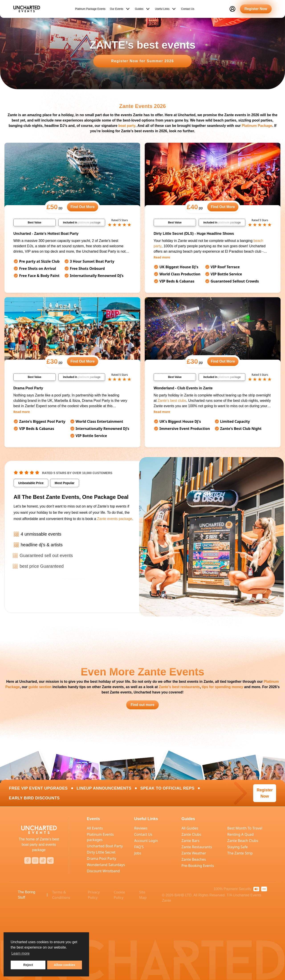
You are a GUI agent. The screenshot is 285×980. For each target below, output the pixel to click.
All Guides (190, 828)
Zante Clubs (191, 834)
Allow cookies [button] (65, 965)
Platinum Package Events (90, 8)
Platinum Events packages (100, 837)
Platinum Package (257, 126)
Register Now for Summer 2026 (142, 61)
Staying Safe (238, 847)
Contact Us (188, 8)
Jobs (138, 853)
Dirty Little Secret (101, 852)
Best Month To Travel (245, 828)
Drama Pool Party (102, 858)
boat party (127, 126)
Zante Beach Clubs (243, 841)
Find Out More (83, 207)
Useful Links (166, 8)
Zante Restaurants (197, 847)
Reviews (141, 828)
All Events (95, 828)
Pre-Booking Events (198, 866)
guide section (40, 687)
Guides (143, 8)
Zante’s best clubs (172, 401)
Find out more (143, 705)
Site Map (143, 895)
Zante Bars (190, 841)
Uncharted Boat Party (105, 846)
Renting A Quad (240, 834)
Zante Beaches (194, 859)
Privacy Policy (94, 895)
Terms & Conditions (61, 895)
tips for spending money (222, 687)
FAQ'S (139, 847)
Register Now (256, 8)
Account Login (146, 841)
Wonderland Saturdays (106, 865)
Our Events (120, 8)
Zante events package (115, 520)
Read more (162, 257)
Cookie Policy (119, 895)
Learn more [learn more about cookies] (20, 953)
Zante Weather (194, 853)
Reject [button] (28, 965)
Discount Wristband (103, 871)
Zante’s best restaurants (179, 687)
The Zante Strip (240, 853)
